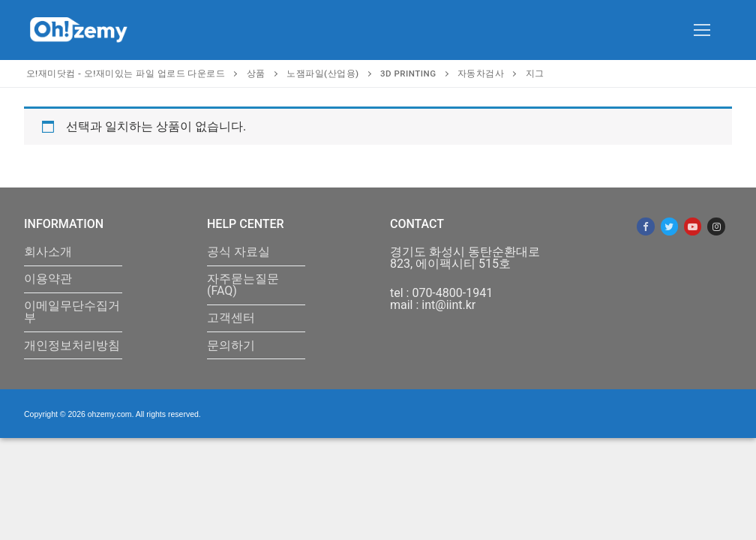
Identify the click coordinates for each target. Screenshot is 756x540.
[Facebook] (645, 226)
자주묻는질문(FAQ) (243, 285)
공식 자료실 (238, 252)
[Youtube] (693, 226)
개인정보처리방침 (72, 346)
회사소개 (48, 252)
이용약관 (48, 279)
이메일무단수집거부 (72, 312)
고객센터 (231, 318)
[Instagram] (716, 226)
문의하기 (231, 346)
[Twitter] (669, 226)
